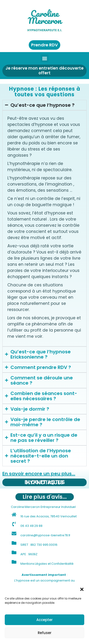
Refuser (45, 633)
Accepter (44, 620)
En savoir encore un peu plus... (39, 474)
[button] (82, 589)
